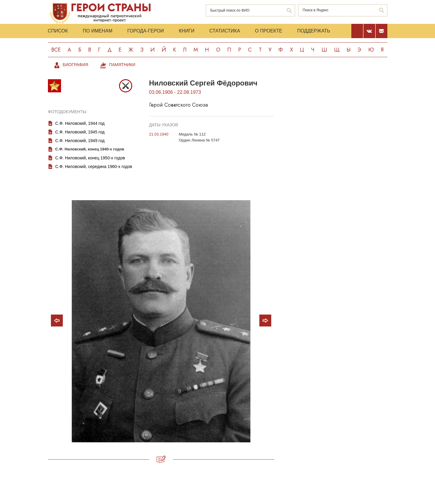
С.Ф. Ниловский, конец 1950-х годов (90, 158)
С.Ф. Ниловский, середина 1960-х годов (94, 167)
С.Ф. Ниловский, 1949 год (80, 141)
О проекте (269, 31)
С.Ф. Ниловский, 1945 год (80, 132)
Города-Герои (145, 31)
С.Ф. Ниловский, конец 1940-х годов (90, 149)
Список (58, 31)
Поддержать (314, 31)
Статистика (225, 31)
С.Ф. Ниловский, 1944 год (80, 123)
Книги (187, 31)
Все (56, 50)
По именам (98, 31)
